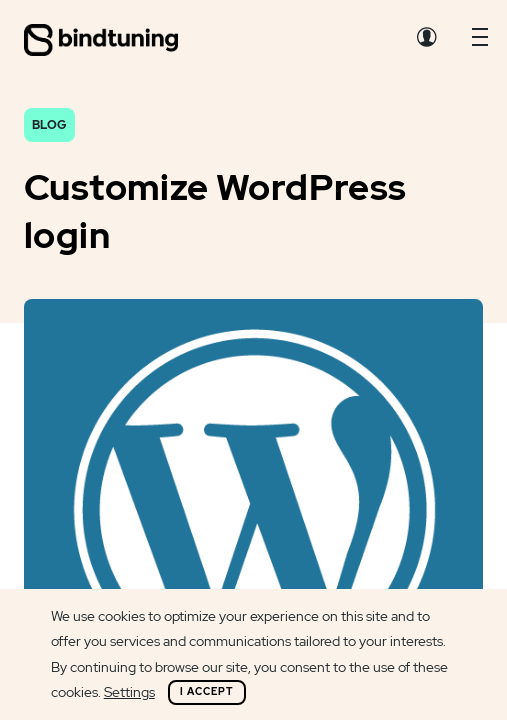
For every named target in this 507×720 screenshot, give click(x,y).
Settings (129, 692)
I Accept (207, 691)
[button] (480, 42)
